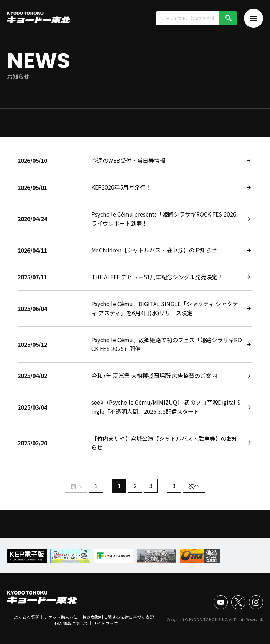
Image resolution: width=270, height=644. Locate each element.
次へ (194, 486)
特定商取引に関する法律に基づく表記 (118, 617)
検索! (228, 18)
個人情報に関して (71, 623)
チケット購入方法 (61, 617)
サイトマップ (105, 623)
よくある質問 (27, 617)
